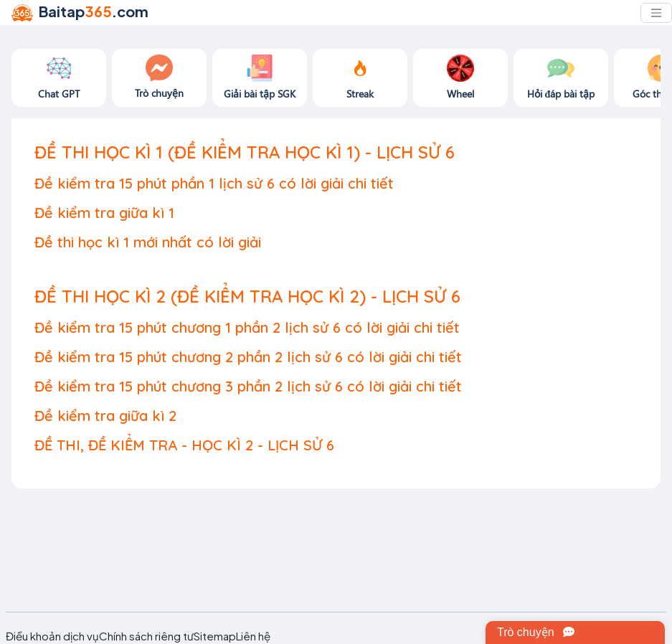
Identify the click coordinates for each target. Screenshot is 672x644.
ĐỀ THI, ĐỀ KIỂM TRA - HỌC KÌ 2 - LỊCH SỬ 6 (184, 445)
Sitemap (215, 636)
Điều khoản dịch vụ (52, 636)
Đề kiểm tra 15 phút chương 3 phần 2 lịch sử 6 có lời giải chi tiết (248, 386)
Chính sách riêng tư (146, 636)
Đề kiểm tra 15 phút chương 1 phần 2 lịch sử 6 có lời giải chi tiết (247, 327)
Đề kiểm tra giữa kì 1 (104, 213)
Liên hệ (253, 636)
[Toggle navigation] (656, 13)
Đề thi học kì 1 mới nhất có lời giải (148, 242)
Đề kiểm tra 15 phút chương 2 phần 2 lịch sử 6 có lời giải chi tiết (248, 357)
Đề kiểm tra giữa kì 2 (105, 416)
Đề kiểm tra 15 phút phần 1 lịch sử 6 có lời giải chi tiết (214, 183)
